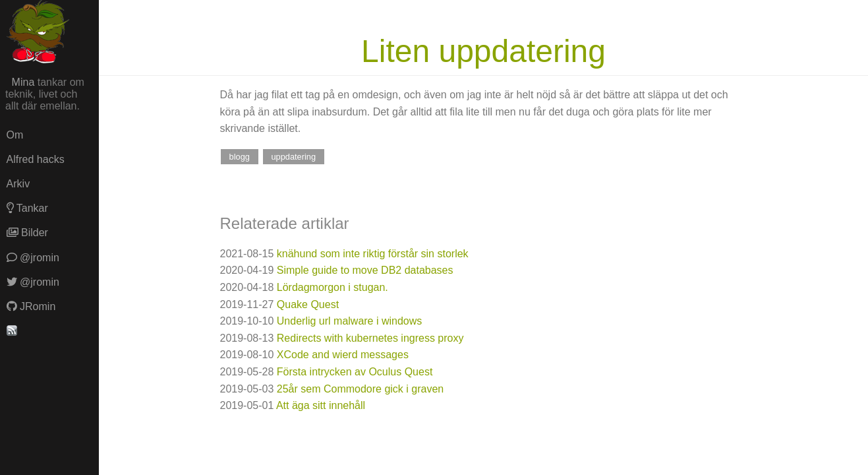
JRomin (31, 306)
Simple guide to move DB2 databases (365, 270)
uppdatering (293, 157)
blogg (240, 157)
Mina (23, 82)
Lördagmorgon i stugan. (333, 287)
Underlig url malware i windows (350, 321)
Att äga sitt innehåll (321, 405)
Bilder (27, 233)
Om (15, 135)
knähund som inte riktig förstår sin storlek (373, 254)
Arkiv (18, 184)
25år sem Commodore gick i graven (360, 389)
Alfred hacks (36, 159)
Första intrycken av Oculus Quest (355, 372)
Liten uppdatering (483, 51)
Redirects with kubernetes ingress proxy (370, 338)
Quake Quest (308, 304)
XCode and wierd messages (343, 355)
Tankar (27, 208)
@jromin (33, 258)
